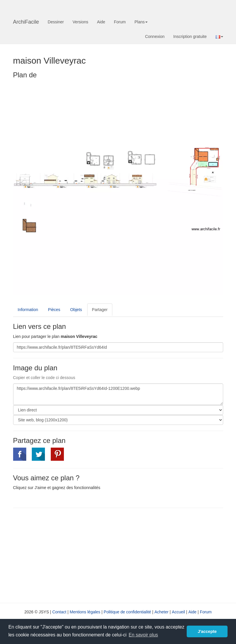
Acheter (161, 612)
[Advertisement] (62, 555)
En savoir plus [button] (143, 635)
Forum (120, 22)
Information (28, 310)
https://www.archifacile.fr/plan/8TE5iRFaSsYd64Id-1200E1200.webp (118, 394)
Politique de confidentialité (127, 612)
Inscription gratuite (190, 36)
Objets (76, 310)
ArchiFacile (26, 22)
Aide (101, 22)
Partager (100, 310)
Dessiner (56, 22)
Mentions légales (85, 612)
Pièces (54, 310)
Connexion (155, 36)
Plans (141, 22)
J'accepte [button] (207, 631)
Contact (59, 612)
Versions (81, 22)
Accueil (178, 612)
